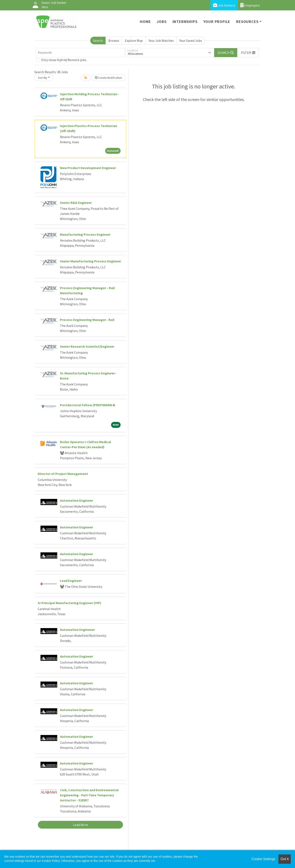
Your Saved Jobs (191, 41)
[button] (248, 53)
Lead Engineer (71, 581)
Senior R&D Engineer (76, 203)
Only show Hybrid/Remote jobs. (64, 60)
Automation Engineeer (77, 630)
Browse (114, 41)
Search (98, 41)
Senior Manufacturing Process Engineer (90, 261)
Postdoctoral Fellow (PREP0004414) (88, 405)
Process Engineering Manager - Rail (87, 320)
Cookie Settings (263, 859)
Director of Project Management (63, 474)
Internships (185, 22)
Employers (250, 5)
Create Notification (109, 78)
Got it (285, 859)
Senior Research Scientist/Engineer (87, 346)
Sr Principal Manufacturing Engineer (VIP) (70, 603)
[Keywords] (81, 53)
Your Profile (217, 22)
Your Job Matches (161, 41)
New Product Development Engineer (88, 168)
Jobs (161, 22)
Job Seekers (224, 5)
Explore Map (134, 41)
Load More (80, 825)
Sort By (43, 78)
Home (145, 22)
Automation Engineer (77, 500)
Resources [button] (247, 22)
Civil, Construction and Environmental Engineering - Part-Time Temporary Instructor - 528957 (89, 795)
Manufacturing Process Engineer (85, 234)
